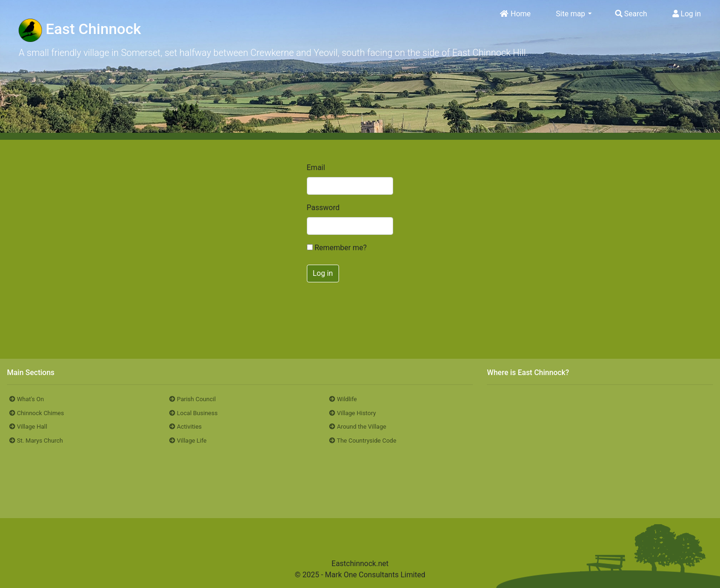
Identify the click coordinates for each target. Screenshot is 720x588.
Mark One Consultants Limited (375, 575)
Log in (687, 14)
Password (313, 208)
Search (631, 14)
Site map (574, 14)
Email (313, 168)
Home (515, 14)
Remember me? (340, 248)
